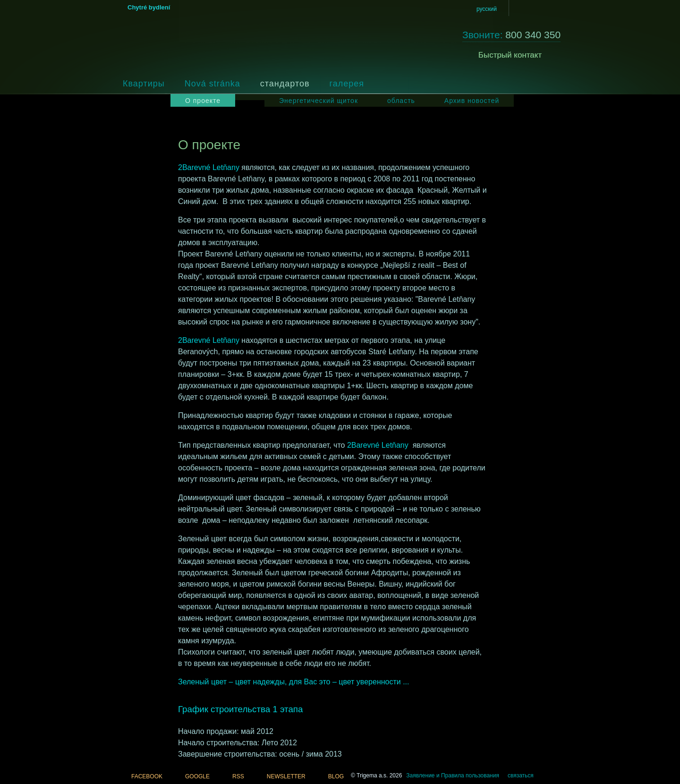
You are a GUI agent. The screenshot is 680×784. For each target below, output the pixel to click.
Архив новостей (472, 101)
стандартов (285, 84)
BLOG (336, 776)
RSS (238, 776)
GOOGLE (197, 776)
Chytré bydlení (149, 7)
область (401, 101)
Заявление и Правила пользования (453, 775)
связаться (521, 775)
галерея (347, 84)
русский (487, 9)
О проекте (203, 101)
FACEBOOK (147, 776)
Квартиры (144, 84)
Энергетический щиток (319, 101)
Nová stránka (212, 84)
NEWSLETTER (286, 776)
